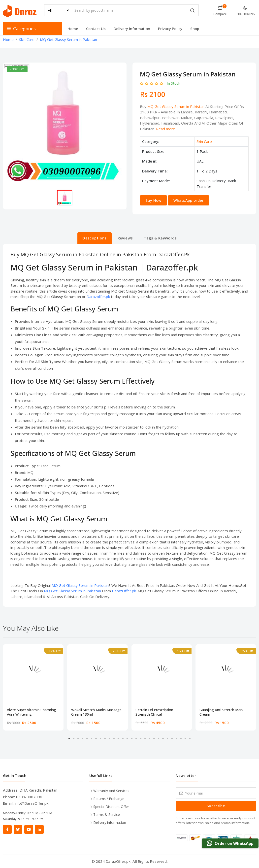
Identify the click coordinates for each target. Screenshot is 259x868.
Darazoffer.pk (98, 297)
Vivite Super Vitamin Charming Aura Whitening (32, 712)
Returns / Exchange (109, 799)
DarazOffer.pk (124, 591)
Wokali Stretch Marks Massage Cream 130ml (96, 712)
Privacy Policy (170, 29)
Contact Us (96, 29)
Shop (195, 29)
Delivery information (132, 29)
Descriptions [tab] (95, 238)
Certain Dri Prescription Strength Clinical (154, 712)
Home (73, 29)
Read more (166, 129)
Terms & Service (107, 815)
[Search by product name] (134, 10)
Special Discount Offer (111, 807)
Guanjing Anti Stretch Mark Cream (221, 712)
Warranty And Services (111, 791)
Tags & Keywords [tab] (160, 238)
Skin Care (204, 141)
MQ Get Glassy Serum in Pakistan (176, 106)
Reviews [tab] (125, 238)
